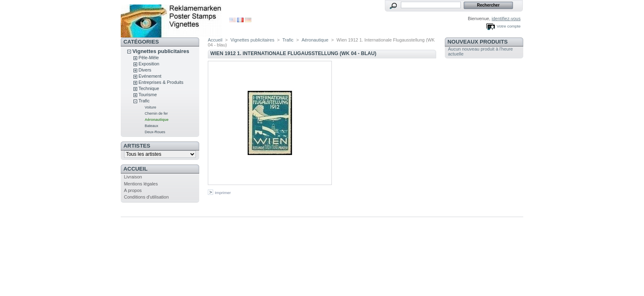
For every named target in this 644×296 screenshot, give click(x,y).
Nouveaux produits (478, 42)
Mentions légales (141, 184)
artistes (137, 146)
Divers (145, 70)
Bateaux (151, 126)
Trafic (144, 101)
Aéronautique (156, 120)
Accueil (136, 169)
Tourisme (148, 95)
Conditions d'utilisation (146, 197)
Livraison (133, 177)
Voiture (150, 107)
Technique (149, 88)
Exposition (149, 64)
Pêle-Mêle (149, 58)
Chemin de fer (156, 113)
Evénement (150, 76)
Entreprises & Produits (161, 82)
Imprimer (223, 193)
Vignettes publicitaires (161, 51)
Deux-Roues (155, 132)
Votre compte (508, 26)
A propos (133, 190)
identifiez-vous (506, 18)
